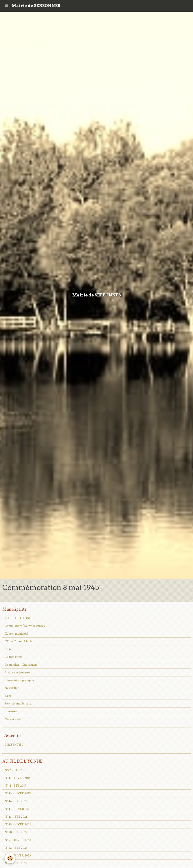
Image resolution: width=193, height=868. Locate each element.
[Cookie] (10, 858)
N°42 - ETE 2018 (16, 770)
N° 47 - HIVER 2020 (18, 809)
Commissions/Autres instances (25, 626)
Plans (8, 696)
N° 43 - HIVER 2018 (18, 778)
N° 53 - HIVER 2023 (18, 856)
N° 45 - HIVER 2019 (18, 793)
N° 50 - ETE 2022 (16, 832)
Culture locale (14, 657)
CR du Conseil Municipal (21, 641)
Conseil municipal (16, 634)
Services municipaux (18, 704)
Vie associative (14, 719)
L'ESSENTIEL (14, 745)
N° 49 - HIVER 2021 (18, 824)
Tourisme (11, 711)
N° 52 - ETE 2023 (16, 848)
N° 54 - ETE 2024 (16, 863)
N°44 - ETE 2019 (16, 786)
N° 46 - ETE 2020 (16, 801)
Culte (8, 649)
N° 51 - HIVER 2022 (18, 840)
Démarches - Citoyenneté (21, 665)
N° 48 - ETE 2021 (16, 817)
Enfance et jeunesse (17, 672)
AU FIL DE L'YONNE (19, 618)
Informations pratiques (19, 680)
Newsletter (12, 688)
